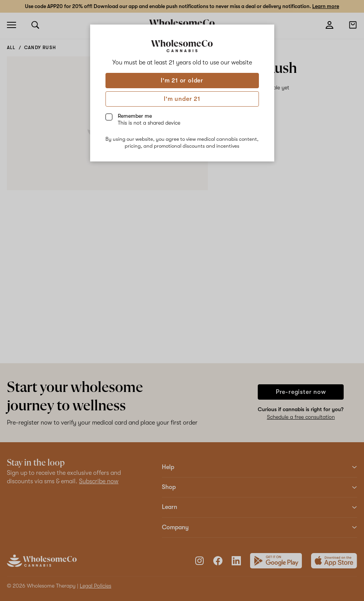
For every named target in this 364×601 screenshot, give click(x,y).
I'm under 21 (182, 99)
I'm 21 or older (182, 81)
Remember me (149, 119)
